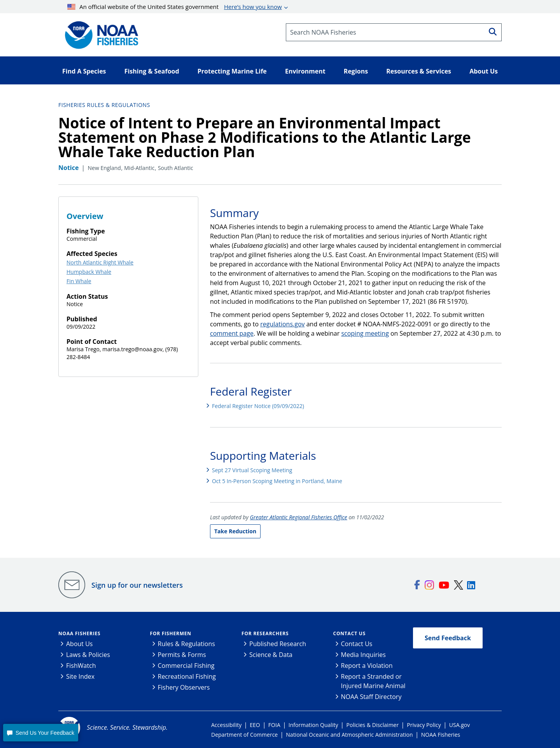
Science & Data (271, 655)
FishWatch (81, 666)
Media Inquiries (363, 655)
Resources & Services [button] (419, 71)
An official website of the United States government (175, 7)
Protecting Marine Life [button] (232, 71)
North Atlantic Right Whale (100, 262)
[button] (40, 733)
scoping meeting (365, 333)
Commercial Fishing (186, 666)
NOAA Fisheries (79, 633)
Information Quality (313, 725)
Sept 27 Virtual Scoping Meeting (252, 470)
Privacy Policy (424, 725)
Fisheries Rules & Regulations (104, 105)
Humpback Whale (89, 272)
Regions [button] (356, 71)
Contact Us (350, 633)
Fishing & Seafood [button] (152, 71)
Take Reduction (235, 531)
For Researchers (265, 633)
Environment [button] (305, 71)
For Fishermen (171, 633)
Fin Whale (79, 281)
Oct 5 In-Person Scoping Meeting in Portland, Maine (277, 481)
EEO (255, 725)
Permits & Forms (182, 655)
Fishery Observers (184, 687)
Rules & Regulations (186, 644)
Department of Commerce (244, 735)
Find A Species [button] (84, 71)
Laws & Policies (88, 655)
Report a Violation (367, 666)
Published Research (278, 644)
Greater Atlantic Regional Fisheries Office (299, 517)
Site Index (80, 676)
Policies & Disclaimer (373, 725)
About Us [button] (484, 71)
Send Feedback (448, 638)
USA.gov (459, 725)
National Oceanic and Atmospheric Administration (349, 735)
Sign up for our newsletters (137, 585)
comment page (232, 333)
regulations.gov (282, 324)
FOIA (274, 725)
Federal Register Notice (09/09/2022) (258, 406)
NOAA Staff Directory (371, 697)
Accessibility (226, 725)
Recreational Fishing (187, 676)
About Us (80, 644)
